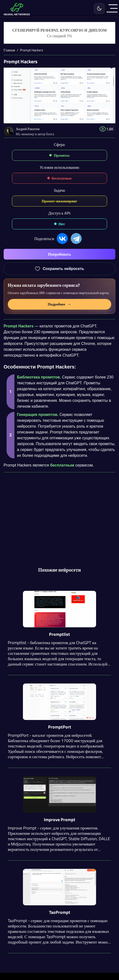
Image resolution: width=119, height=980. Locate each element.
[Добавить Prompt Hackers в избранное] (60, 269)
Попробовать (60, 254)
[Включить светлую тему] (99, 9)
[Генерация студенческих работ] (60, 33)
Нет (62, 224)
